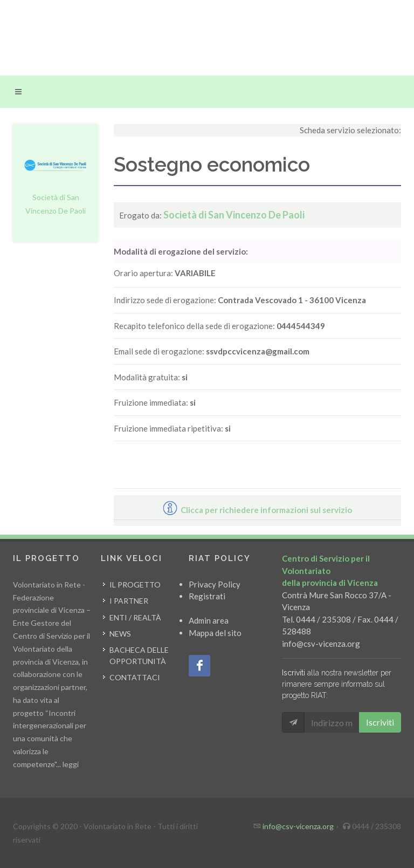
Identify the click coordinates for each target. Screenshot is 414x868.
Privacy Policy (215, 584)
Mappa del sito (215, 633)
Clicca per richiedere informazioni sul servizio (257, 510)
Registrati (207, 596)
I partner (129, 601)
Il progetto (135, 585)
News (120, 634)
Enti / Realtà (135, 617)
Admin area (209, 620)
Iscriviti (380, 722)
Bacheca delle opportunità (139, 655)
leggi (71, 764)
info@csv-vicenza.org (321, 644)
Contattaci (135, 677)
